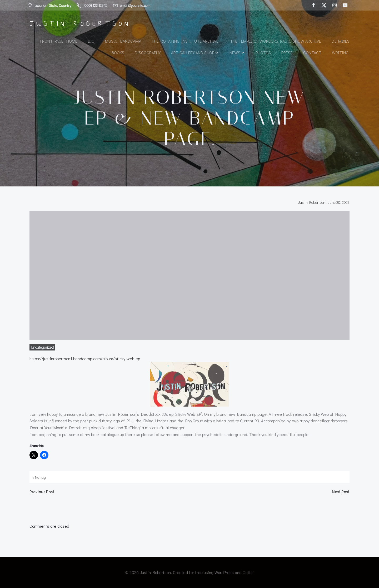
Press (287, 53)
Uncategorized (42, 347)
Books (118, 53)
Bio (91, 41)
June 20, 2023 (339, 202)
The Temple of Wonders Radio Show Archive (276, 41)
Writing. (341, 53)
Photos (263, 53)
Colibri (248, 572)
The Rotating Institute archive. (185, 41)
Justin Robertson (312, 202)
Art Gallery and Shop (195, 53)
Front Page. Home (59, 41)
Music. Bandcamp (123, 41)
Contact (312, 53)
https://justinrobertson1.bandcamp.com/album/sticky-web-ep (85, 359)
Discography (148, 53)
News (237, 53)
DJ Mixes (341, 41)
